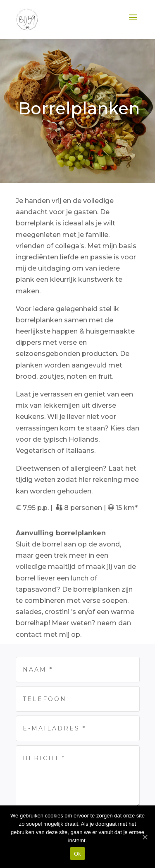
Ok (77, 854)
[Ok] (145, 837)
